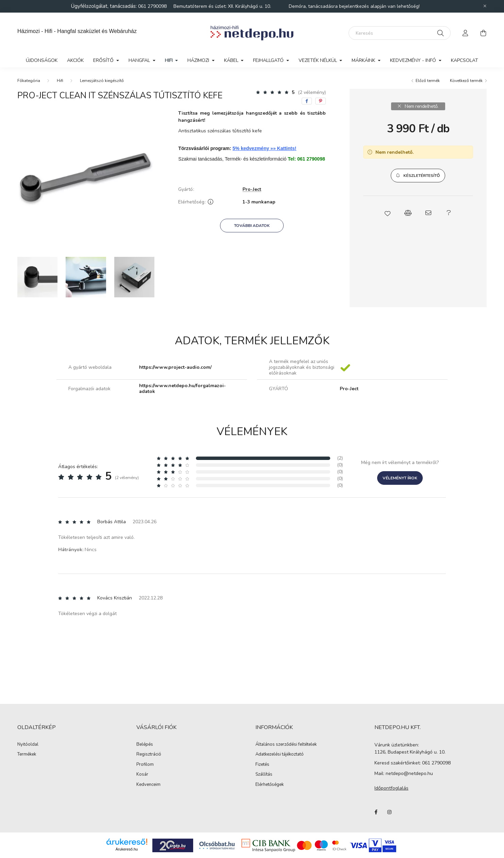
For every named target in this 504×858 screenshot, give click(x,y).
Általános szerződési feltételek (286, 745)
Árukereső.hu (127, 849)
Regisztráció (149, 755)
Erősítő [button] (104, 60)
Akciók (75, 60)
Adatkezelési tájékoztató (280, 755)
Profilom (145, 765)
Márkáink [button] (364, 60)
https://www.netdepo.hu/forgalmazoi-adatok (182, 389)
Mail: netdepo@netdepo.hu (404, 773)
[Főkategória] (29, 81)
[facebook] (307, 101)
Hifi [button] (170, 60)
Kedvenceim (148, 785)
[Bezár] (485, 6)
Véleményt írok (400, 478)
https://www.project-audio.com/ (175, 368)
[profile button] (466, 33)
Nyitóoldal (28, 745)
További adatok (252, 226)
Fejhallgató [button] (269, 60)
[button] (418, 176)
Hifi (60, 81)
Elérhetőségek (270, 785)
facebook (376, 812)
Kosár (142, 775)
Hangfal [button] (140, 60)
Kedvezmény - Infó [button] (414, 60)
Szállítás (264, 775)
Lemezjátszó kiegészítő (102, 81)
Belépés (145, 745)
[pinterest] (321, 101)
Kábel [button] (232, 60)
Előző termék (428, 81)
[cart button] (483, 33)
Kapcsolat (465, 60)
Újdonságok (42, 60)
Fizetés (262, 765)
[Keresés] (400, 33)
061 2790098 (153, 6)
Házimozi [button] (199, 60)
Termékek (27, 755)
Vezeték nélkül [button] (318, 60)
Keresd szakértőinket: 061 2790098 (413, 763)
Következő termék (466, 81)
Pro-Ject (252, 190)
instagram (389, 812)
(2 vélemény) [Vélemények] (312, 92)
